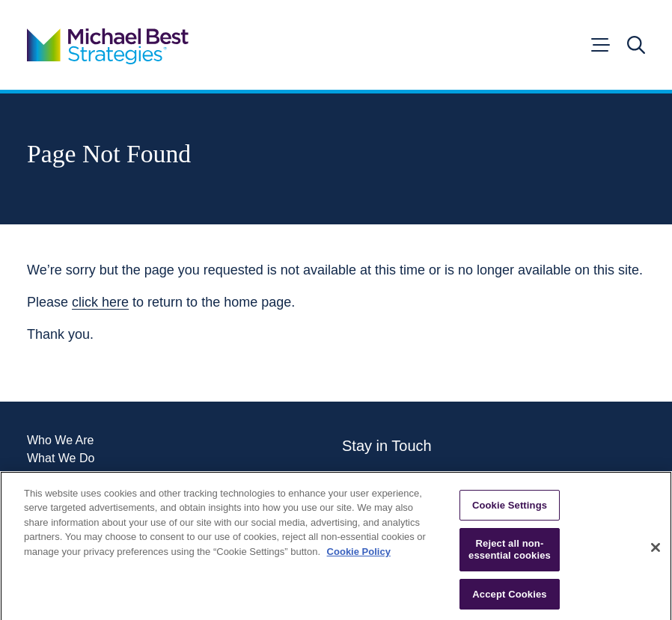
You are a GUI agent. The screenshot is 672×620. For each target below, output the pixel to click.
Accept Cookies (509, 597)
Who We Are (61, 441)
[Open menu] (599, 45)
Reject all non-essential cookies (510, 553)
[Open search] (636, 45)
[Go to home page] (108, 45)
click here (100, 302)
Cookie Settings (510, 508)
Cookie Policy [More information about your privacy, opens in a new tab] (359, 555)
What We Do (61, 458)
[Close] (656, 551)
